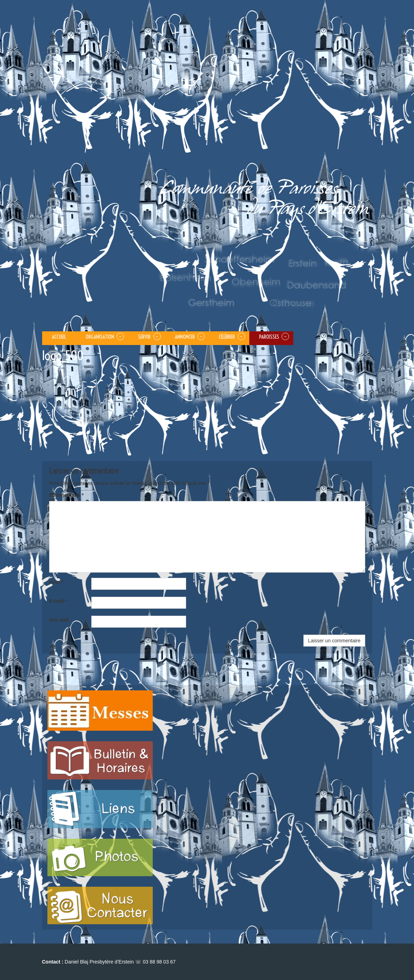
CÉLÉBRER (227, 337)
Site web (59, 620)
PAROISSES (269, 337)
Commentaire (67, 495)
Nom (56, 582)
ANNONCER (185, 337)
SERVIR (144, 337)
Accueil (59, 337)
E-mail (58, 601)
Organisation (100, 337)
